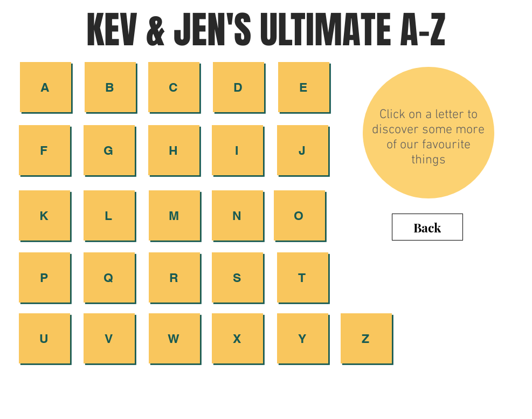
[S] (237, 277)
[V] (109, 338)
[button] (239, 87)
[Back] (427, 227)
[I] (237, 150)
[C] (174, 87)
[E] (304, 87)
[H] (174, 150)
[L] (109, 215)
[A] (46, 87)
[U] (44, 338)
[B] (110, 87)
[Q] (109, 277)
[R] (174, 277)
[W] (174, 338)
